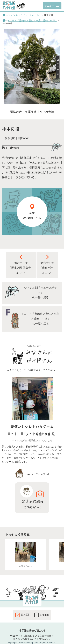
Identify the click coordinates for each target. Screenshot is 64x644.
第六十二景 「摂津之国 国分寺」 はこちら (21, 264)
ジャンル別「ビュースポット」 (25, 15)
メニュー (49, 6)
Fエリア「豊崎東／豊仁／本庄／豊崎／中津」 (33, 20)
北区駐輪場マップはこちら (32, 631)
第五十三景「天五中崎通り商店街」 (32, 434)
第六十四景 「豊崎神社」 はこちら (47, 264)
